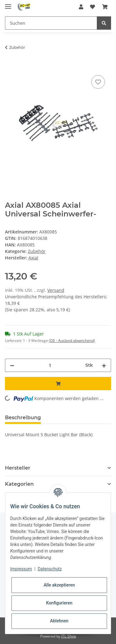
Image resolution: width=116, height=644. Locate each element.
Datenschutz (50, 569)
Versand (56, 290)
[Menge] (50, 365)
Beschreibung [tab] (23, 418)
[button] (81, 7)
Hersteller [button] (18, 468)
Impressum (21, 569)
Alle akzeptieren (59, 585)
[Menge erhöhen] (104, 365)
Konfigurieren (59, 603)
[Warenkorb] (105, 7)
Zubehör (37, 251)
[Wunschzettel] (92, 7)
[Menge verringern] (12, 365)
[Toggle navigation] (8, 4)
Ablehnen (59, 621)
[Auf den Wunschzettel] (98, 82)
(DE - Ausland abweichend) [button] (72, 341)
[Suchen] (51, 23)
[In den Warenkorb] (10, 67)
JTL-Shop (69, 636)
